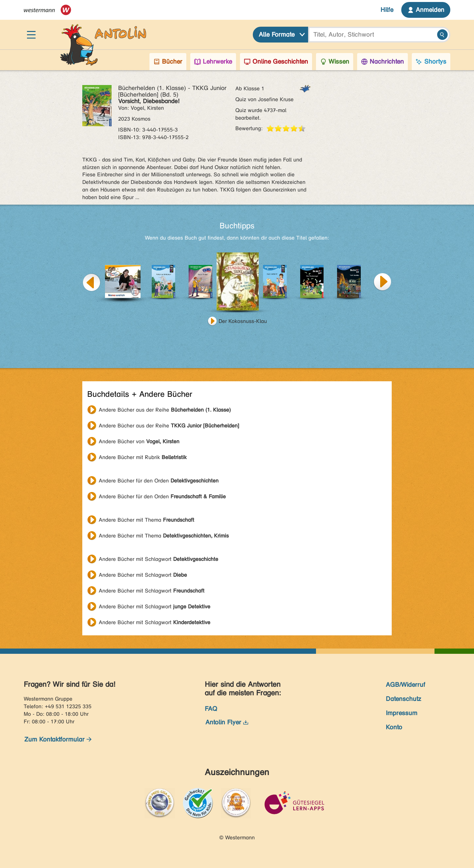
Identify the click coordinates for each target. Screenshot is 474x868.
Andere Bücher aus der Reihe (165, 410)
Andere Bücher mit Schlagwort (158, 559)
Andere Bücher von (139, 441)
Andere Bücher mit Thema (146, 520)
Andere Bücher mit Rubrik (143, 457)
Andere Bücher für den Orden (159, 481)
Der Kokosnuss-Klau (243, 321)
